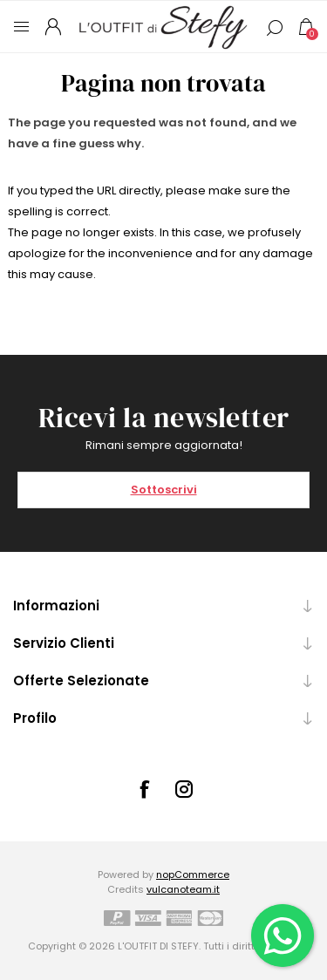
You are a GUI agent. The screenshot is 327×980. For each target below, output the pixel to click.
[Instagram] (184, 789)
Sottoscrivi (164, 490)
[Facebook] (144, 789)
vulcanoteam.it (183, 889)
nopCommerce (193, 875)
